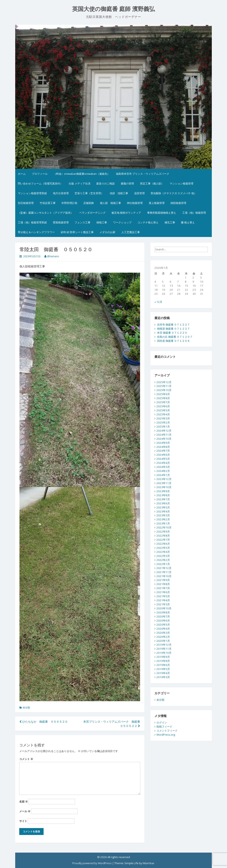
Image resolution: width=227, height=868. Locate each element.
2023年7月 (163, 499)
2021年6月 (163, 592)
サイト (23, 821)
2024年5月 (163, 459)
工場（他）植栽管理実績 (32, 222)
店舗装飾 (89, 203)
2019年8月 (163, 661)
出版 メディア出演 (80, 183)
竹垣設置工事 (48, 203)
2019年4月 (163, 673)
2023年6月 (163, 503)
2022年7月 (163, 540)
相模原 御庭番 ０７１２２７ (173, 329)
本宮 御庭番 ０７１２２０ (172, 333)
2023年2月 (163, 519)
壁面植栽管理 (61, 222)
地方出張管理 (61, 193)
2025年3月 (163, 418)
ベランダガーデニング (92, 213)
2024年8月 (163, 447)
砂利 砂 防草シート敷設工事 (77, 232)
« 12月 (158, 302)
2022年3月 (163, 556)
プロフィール (40, 174)
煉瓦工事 (170, 222)
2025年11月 (164, 386)
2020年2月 (163, 637)
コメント (26, 759)
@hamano (53, 256)
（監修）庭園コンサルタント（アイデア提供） (46, 213)
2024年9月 (163, 443)
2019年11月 (164, 649)
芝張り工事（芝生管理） (89, 193)
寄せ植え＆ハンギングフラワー (36, 232)
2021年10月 (164, 576)
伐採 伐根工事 (119, 193)
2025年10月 (164, 390)
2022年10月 (164, 527)
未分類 (26, 708)
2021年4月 (163, 600)
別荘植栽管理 (26, 203)
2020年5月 (163, 625)
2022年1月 (163, 564)
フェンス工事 (82, 222)
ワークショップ (122, 222)
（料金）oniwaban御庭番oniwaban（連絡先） (82, 174)
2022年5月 (163, 548)
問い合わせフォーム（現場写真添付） (40, 183)
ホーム (22, 174)
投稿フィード (164, 727)
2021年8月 (163, 584)
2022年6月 (163, 544)
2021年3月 (163, 604)
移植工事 (102, 222)
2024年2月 (163, 471)
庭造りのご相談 (105, 183)
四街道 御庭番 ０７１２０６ (173, 341)
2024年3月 (163, 467)
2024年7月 (163, 451)
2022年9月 (163, 532)
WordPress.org (166, 735)
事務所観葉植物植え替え (162, 213)
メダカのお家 (107, 232)
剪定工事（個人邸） (152, 183)
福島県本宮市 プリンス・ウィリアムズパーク (143, 174)
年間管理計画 (69, 203)
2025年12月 (164, 382)
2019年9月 (163, 657)
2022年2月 (163, 560)
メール (25, 811)
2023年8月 (163, 495)
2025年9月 (163, 394)
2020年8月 (163, 612)
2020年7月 (163, 616)
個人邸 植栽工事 (110, 203)
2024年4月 (163, 463)
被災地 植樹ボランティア (126, 213)
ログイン (162, 722)
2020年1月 (163, 641)
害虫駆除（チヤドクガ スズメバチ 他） (174, 193)
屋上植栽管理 (157, 203)
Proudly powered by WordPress (92, 863)
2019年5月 (163, 669)
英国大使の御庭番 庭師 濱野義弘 (114, 9)
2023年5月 (163, 507)
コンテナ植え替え (148, 222)
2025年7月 (163, 402)
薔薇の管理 (127, 183)
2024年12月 (164, 431)
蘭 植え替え (188, 222)
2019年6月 (163, 665)
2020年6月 (163, 620)
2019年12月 (164, 645)
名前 (24, 802)
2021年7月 (163, 588)
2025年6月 (163, 406)
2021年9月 (163, 580)
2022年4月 (163, 552)
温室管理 (139, 193)
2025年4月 (163, 414)
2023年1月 (163, 523)
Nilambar (148, 863)
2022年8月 (163, 536)
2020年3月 (163, 633)
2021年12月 (164, 568)
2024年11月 (164, 435)
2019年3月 (163, 677)
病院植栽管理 (178, 203)
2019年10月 (164, 653)
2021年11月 (164, 572)
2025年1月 (163, 426)
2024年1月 (163, 475)
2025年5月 (163, 410)
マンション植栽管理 (181, 183)
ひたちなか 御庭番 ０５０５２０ (44, 722)
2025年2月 (163, 422)
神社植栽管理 (135, 203)
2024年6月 (163, 455)
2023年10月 (164, 487)
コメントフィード (167, 731)
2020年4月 (163, 629)
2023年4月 (163, 511)
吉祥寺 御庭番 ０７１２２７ (173, 325)
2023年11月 (164, 483)
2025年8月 (163, 398)
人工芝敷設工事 (131, 232)
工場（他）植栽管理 (194, 213)
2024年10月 (164, 439)
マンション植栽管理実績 (32, 193)
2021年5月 (163, 596)
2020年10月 (164, 608)
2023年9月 (163, 491)
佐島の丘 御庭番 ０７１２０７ (175, 337)
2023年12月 (164, 479)
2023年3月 (163, 515)
